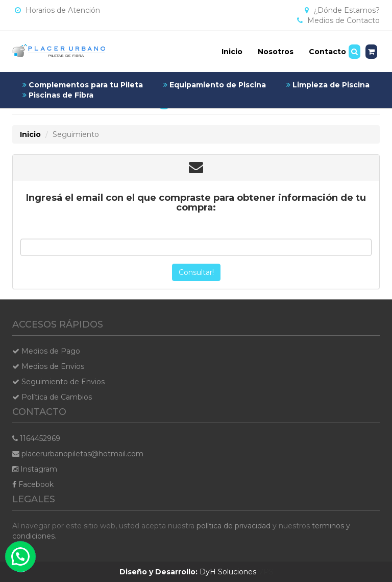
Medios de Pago (46, 351)
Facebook (33, 484)
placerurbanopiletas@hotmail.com (78, 454)
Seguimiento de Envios (58, 382)
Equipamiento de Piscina (215, 85)
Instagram (35, 469)
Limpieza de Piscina (328, 85)
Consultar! (196, 272)
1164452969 (36, 438)
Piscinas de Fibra (58, 95)
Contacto (327, 52)
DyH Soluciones (188, 572)
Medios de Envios (48, 366)
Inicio (232, 52)
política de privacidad (234, 526)
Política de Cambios (52, 397)
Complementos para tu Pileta (83, 85)
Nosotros (276, 52)
